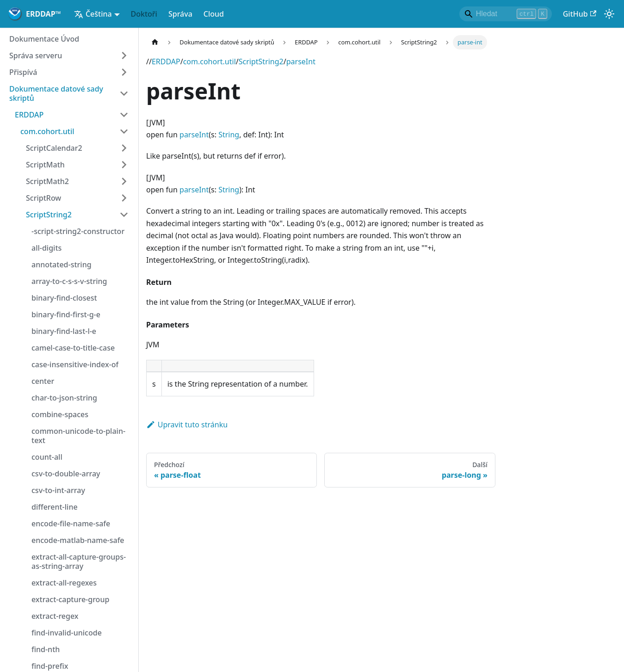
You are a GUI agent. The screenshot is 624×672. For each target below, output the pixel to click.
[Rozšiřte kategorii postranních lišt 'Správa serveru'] (124, 55)
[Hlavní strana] (155, 42)
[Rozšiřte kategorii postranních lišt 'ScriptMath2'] (124, 181)
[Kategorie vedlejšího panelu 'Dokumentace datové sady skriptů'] (124, 93)
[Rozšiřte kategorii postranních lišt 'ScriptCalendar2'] (124, 148)
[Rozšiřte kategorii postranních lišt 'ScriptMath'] (124, 165)
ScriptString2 (261, 62)
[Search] (506, 14)
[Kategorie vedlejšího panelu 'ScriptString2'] (124, 215)
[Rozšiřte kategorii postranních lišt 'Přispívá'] (124, 72)
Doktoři (144, 14)
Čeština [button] (93, 14)
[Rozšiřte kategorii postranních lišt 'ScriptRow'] (124, 198)
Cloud (214, 14)
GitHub (580, 14)
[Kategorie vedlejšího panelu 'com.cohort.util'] (124, 131)
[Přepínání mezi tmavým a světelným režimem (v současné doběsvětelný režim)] (609, 14)
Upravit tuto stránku (187, 425)
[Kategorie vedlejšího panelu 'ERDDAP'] (124, 115)
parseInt (301, 62)
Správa (180, 14)
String (229, 135)
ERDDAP (166, 62)
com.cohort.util (210, 62)
